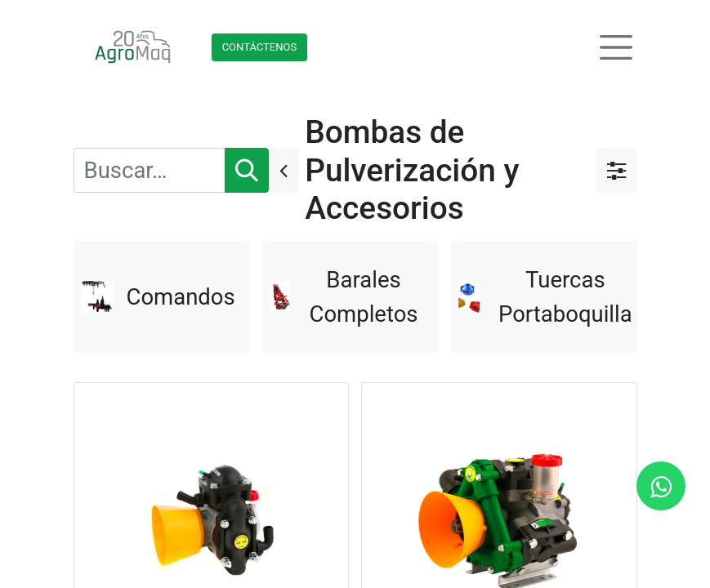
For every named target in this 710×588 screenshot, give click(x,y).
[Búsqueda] (247, 170)
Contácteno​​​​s (260, 47)
